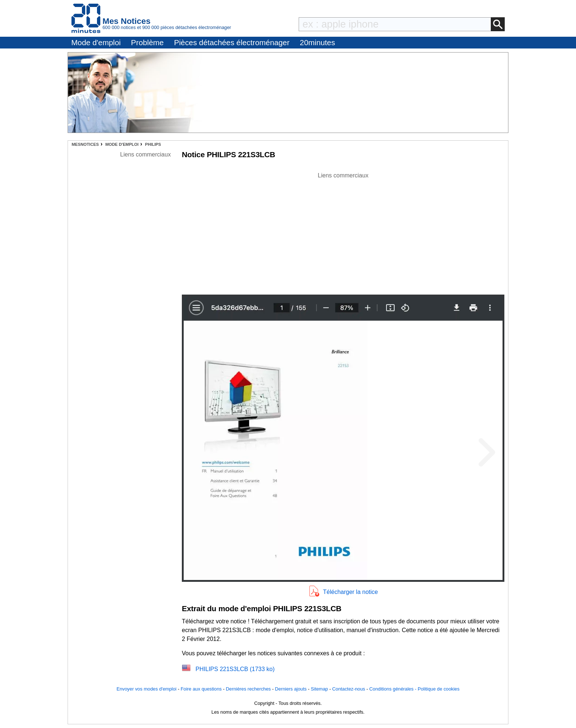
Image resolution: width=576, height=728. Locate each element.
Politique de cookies (439, 689)
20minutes (317, 42)
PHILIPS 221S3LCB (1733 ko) (235, 669)
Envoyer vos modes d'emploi (146, 689)
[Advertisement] (343, 231)
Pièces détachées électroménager (232, 42)
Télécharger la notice (350, 592)
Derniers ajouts (291, 689)
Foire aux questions (201, 689)
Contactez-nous (349, 689)
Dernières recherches (248, 689)
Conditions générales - (393, 689)
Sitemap (319, 689)
